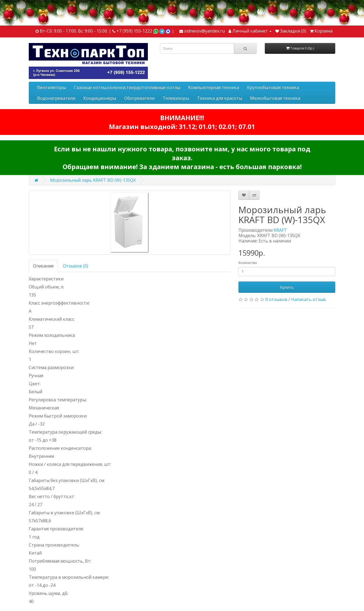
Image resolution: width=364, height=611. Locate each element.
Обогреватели (139, 98)
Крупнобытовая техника (273, 87)
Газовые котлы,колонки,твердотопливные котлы (127, 87)
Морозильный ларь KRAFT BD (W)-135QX (93, 180)
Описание (43, 266)
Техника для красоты (220, 98)
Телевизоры (176, 98)
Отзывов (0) (76, 266)
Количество (248, 263)
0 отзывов (276, 299)
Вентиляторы (51, 87)
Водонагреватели (56, 98)
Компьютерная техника (214, 87)
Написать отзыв (308, 299)
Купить (287, 287)
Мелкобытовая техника (275, 98)
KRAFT (280, 230)
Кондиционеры (100, 98)
